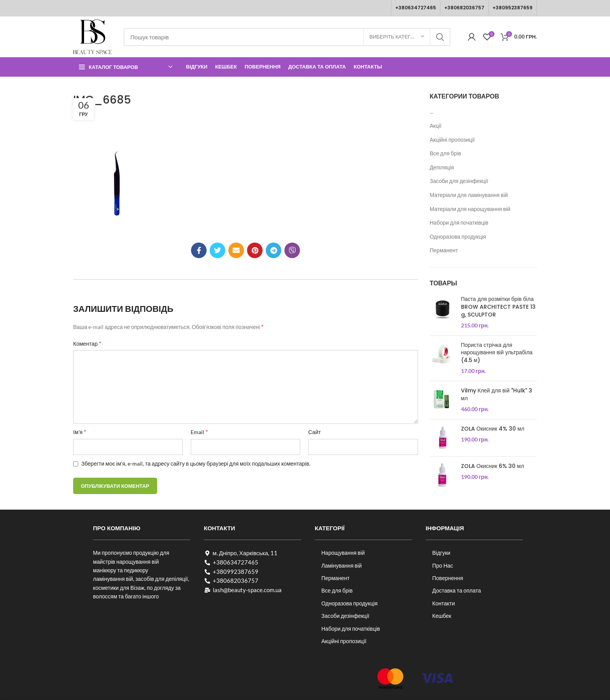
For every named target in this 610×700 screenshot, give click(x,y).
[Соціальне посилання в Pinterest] (255, 250)
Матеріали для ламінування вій (469, 195)
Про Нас (443, 565)
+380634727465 (416, 8)
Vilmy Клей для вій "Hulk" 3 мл (497, 395)
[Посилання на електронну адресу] (236, 250)
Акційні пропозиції (452, 140)
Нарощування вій (343, 553)
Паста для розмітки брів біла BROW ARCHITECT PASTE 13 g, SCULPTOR (498, 307)
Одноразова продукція (458, 237)
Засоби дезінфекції (345, 616)
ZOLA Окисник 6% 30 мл (493, 466)
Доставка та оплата (457, 590)
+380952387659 (513, 8)
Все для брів (445, 153)
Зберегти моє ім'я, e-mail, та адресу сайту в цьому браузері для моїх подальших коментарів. (196, 463)
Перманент (444, 250)
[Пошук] (287, 37)
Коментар (87, 343)
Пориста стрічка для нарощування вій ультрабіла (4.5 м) (497, 353)
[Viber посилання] (292, 250)
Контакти (443, 603)
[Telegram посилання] (273, 250)
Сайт (314, 432)
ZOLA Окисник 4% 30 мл (493, 429)
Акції (436, 126)
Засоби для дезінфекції (459, 181)
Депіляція (442, 167)
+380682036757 (464, 8)
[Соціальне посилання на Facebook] (199, 250)
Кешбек (442, 616)
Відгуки (441, 553)
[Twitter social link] (217, 250)
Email (199, 432)
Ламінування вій (342, 565)
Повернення (448, 578)
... (432, 112)
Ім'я (80, 432)
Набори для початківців (459, 222)
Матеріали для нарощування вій (470, 209)
